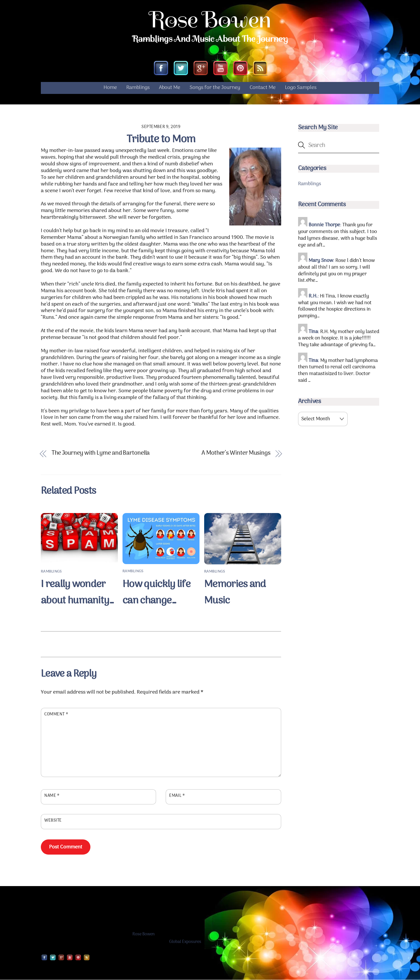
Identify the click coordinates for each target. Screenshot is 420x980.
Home (110, 88)
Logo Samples (301, 88)
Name (52, 796)
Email (177, 796)
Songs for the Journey (215, 88)
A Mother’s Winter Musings (236, 454)
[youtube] (220, 69)
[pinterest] (240, 69)
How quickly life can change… (156, 593)
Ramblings (138, 88)
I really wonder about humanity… (78, 593)
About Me (170, 88)
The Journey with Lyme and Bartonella (101, 454)
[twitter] (181, 69)
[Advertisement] (161, 643)
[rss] (260, 69)
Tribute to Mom (161, 140)
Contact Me (263, 88)
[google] (201, 69)
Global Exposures (185, 942)
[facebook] (161, 69)
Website (53, 821)
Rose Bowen (143, 935)
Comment (56, 715)
